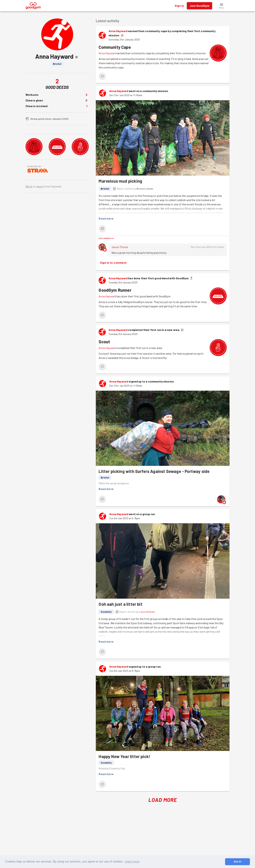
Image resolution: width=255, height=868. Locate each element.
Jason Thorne (120, 247)
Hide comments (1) (106, 238)
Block (29, 186)
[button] (222, 6)
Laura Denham (147, 612)
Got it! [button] (237, 862)
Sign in (179, 6)
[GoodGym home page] (33, 5)
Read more (106, 218)
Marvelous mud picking (120, 181)
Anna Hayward (118, 31)
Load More (163, 800)
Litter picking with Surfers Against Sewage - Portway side (154, 471)
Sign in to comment (113, 263)
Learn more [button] (132, 862)
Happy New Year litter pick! (124, 756)
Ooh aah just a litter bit (120, 604)
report (40, 186)
